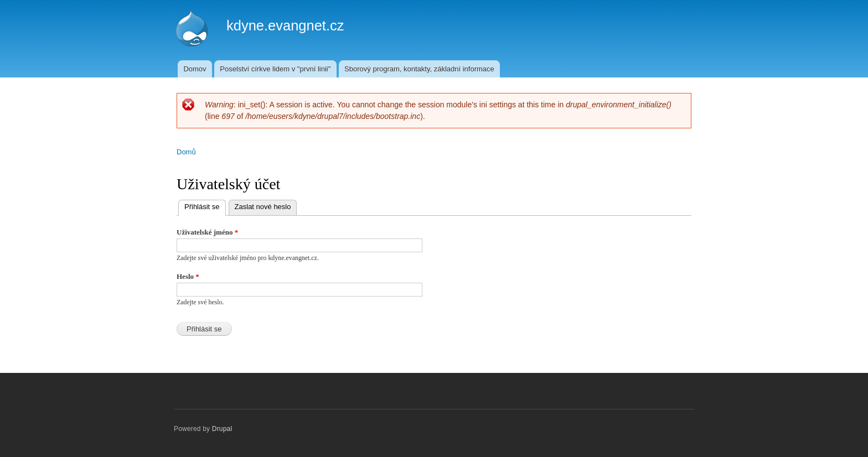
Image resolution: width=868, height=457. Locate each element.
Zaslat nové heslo (263, 207)
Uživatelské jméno (207, 232)
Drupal (222, 429)
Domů (186, 152)
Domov (195, 69)
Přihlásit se (205, 206)
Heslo (188, 276)
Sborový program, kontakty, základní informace (419, 69)
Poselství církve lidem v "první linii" (275, 69)
